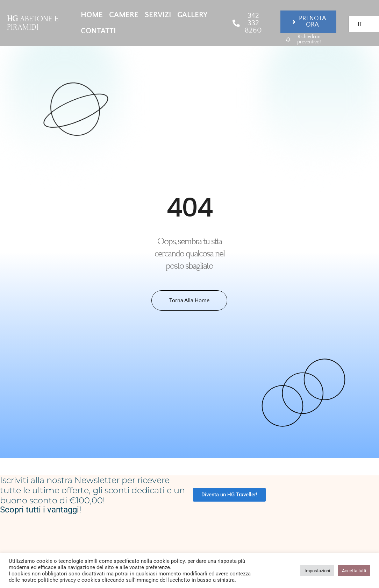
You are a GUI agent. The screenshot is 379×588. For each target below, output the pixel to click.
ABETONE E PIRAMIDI (33, 23)
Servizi (158, 15)
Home (92, 15)
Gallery (192, 15)
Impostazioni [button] (317, 571)
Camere (124, 15)
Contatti (98, 31)
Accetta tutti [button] (354, 571)
